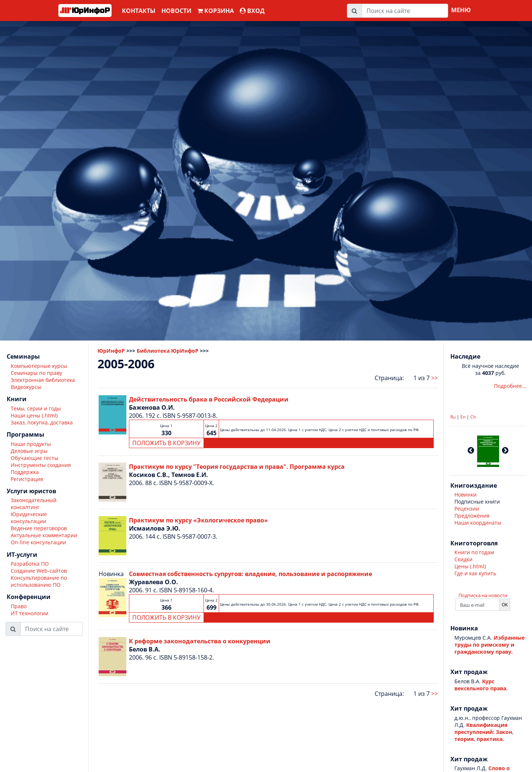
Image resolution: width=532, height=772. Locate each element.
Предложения (472, 516)
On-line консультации (38, 542)
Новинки (465, 495)
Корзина (216, 11)
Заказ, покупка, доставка (42, 422)
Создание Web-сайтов (39, 571)
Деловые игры (29, 451)
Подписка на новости (483, 595)
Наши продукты (31, 444)
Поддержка (25, 472)
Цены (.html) (470, 566)
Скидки (463, 559)
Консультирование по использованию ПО (39, 581)
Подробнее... (510, 386)
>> (434, 378)
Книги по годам (474, 552)
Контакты (139, 11)
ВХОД (252, 11)
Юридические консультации (29, 518)
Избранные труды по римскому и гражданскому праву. (490, 645)
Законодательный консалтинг (34, 504)
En (463, 417)
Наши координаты (478, 523)
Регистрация (27, 479)
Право (19, 606)
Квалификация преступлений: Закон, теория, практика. (484, 732)
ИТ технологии (30, 613)
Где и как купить (475, 573)
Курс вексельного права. (481, 685)
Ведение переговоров (39, 528)
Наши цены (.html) (34, 415)
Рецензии (467, 509)
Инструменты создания (41, 465)
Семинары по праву (36, 373)
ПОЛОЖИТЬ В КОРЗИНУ (166, 443)
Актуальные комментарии (44, 535)
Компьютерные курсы (39, 366)
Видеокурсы (26, 387)
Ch (473, 417)
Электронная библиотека (43, 380)
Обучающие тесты (35, 458)
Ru (453, 417)
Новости (176, 11)
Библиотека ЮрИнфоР (168, 351)
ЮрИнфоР (111, 351)
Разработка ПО (30, 564)
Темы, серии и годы (36, 408)
